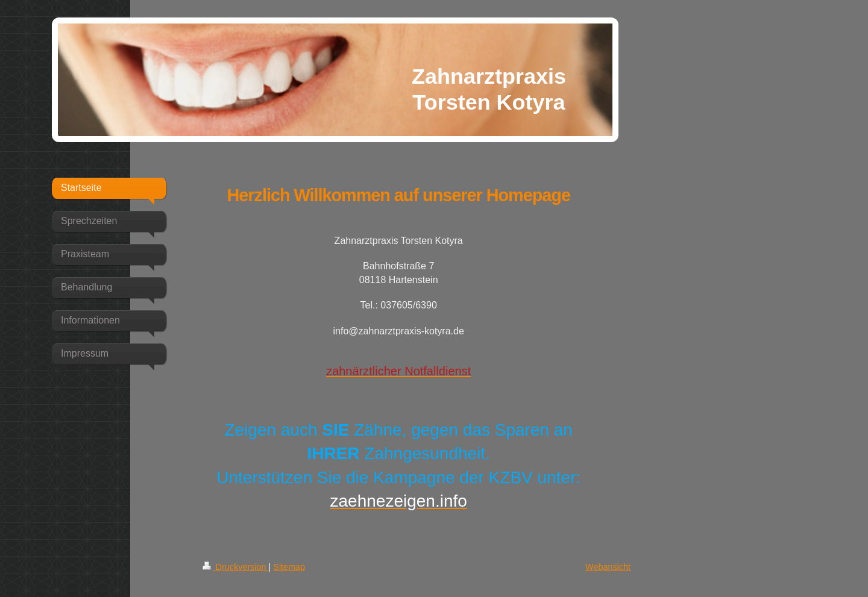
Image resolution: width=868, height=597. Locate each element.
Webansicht (608, 567)
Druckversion (236, 567)
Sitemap (289, 567)
